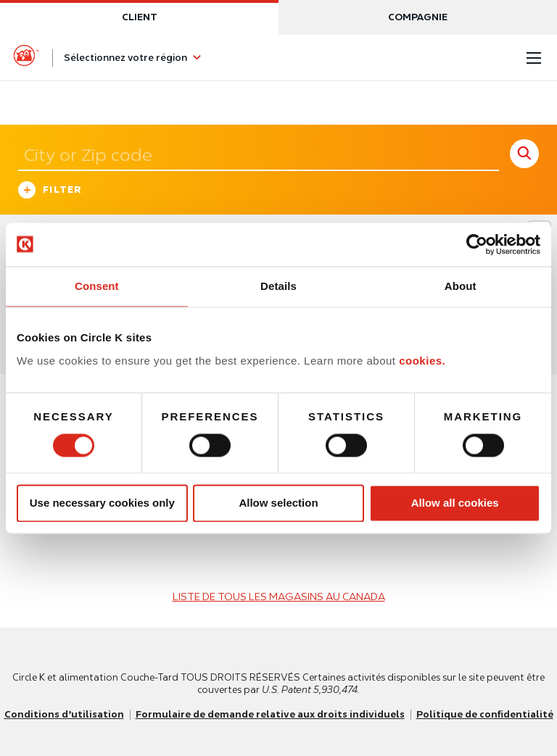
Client (140, 17)
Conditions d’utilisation (64, 714)
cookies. (422, 361)
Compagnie (418, 17)
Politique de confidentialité (485, 714)
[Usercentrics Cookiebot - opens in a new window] (477, 244)
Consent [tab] (97, 286)
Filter (50, 192)
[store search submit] (524, 154)
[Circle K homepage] (26, 58)
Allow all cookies (455, 503)
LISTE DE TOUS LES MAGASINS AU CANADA (279, 597)
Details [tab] (278, 286)
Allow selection (278, 503)
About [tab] (461, 286)
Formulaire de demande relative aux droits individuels (270, 714)
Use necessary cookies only (102, 503)
